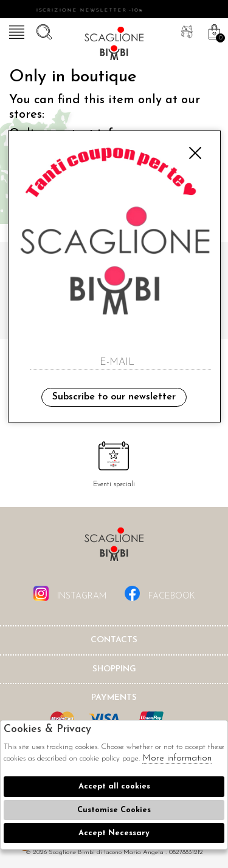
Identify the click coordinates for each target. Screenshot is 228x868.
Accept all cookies (114, 786)
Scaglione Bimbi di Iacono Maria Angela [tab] (114, 548)
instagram (70, 593)
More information (177, 758)
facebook (160, 593)
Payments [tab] (114, 698)
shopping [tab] (114, 669)
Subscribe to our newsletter (114, 397)
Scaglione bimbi (114, 46)
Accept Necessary (114, 833)
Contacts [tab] (114, 640)
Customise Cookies (114, 810)
